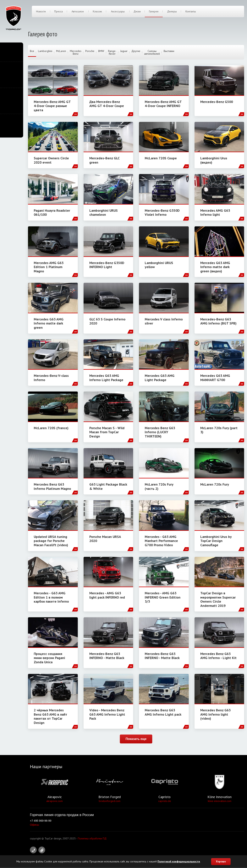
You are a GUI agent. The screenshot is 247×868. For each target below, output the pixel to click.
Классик (97, 12)
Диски (137, 12)
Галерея (154, 12)
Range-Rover (112, 53)
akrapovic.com (55, 802)
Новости (41, 12)
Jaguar (124, 51)
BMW (101, 51)
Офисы (34, 826)
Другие (136, 51)
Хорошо (221, 861)
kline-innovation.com (220, 802)
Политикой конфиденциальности (179, 861)
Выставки (169, 51)
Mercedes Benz (76, 53)
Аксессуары (118, 12)
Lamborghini (45, 51)
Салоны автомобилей (152, 53)
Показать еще (136, 740)
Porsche (90, 51)
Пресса (58, 12)
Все (32, 51)
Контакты (191, 12)
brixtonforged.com (110, 802)
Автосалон (78, 12)
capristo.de (165, 802)
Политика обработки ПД (92, 839)
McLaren (61, 51)
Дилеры (172, 12)
